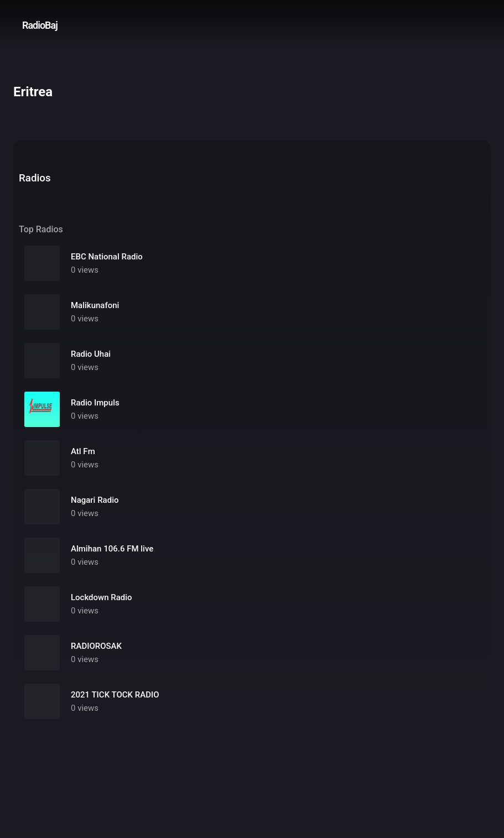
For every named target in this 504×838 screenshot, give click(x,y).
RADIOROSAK (96, 646)
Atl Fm (83, 451)
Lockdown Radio (102, 597)
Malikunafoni (95, 305)
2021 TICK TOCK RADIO (115, 695)
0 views (85, 270)
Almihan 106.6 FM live (112, 549)
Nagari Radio (95, 500)
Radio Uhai (91, 354)
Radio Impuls (95, 403)
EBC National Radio (107, 257)
